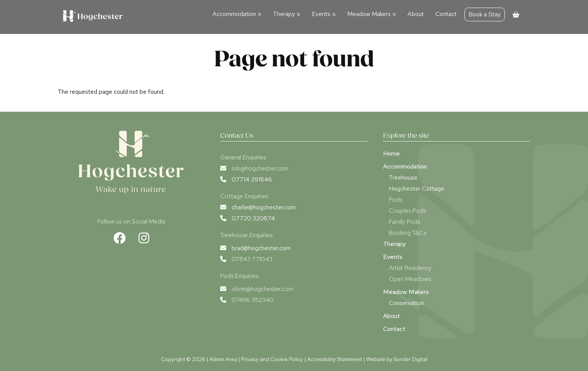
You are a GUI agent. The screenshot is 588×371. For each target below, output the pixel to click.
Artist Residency (410, 268)
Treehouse (403, 177)
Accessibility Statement (335, 359)
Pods (395, 200)
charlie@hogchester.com (264, 207)
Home (391, 153)
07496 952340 (253, 300)
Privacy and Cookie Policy (272, 359)
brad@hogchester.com (261, 248)
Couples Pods (407, 211)
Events (324, 14)
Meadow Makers (372, 14)
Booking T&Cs (408, 233)
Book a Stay (485, 14)
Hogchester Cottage (416, 189)
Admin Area (223, 359)
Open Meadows (410, 279)
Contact (446, 14)
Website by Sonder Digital (397, 359)
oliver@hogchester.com (263, 289)
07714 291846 (252, 179)
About (416, 14)
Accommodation (237, 14)
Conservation (406, 303)
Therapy (287, 14)
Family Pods (404, 222)
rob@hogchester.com (260, 168)
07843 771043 (252, 259)
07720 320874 (253, 218)
